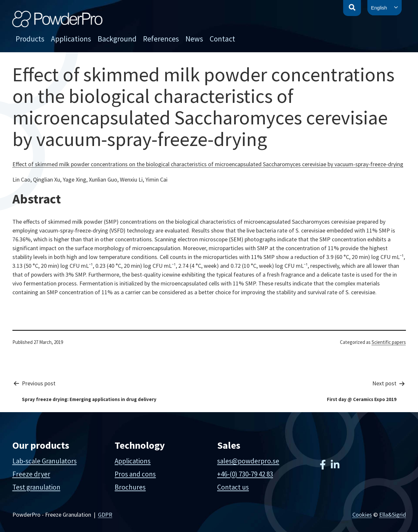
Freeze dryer (31, 474)
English (379, 8)
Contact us (233, 487)
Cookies (362, 515)
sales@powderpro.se (248, 461)
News (194, 39)
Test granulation (36, 487)
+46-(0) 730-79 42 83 (245, 474)
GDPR (105, 515)
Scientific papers (389, 342)
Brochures (130, 487)
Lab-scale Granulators (45, 461)
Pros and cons (135, 474)
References (161, 39)
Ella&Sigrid (393, 515)
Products (30, 39)
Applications (71, 39)
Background (117, 39)
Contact (222, 39)
